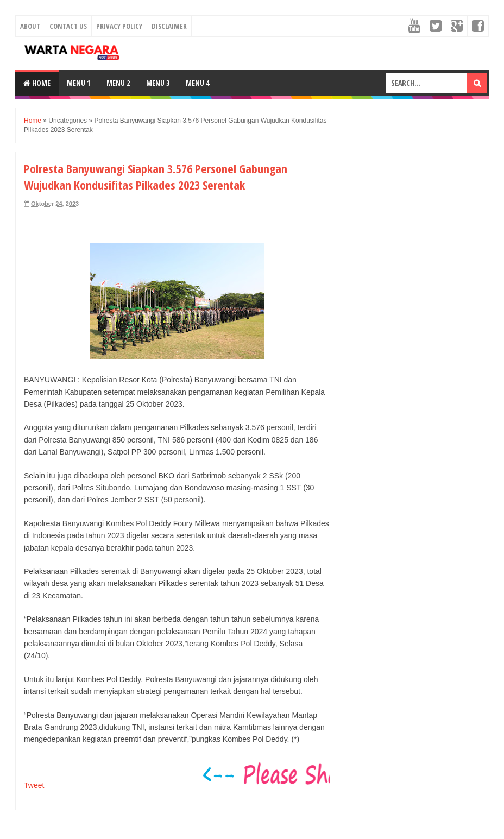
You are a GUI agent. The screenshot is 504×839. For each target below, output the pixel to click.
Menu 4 (197, 83)
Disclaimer (169, 26)
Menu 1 (78, 83)
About (30, 26)
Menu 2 (118, 83)
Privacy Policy (119, 26)
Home (37, 83)
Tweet (34, 785)
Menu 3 (158, 83)
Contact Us (68, 26)
